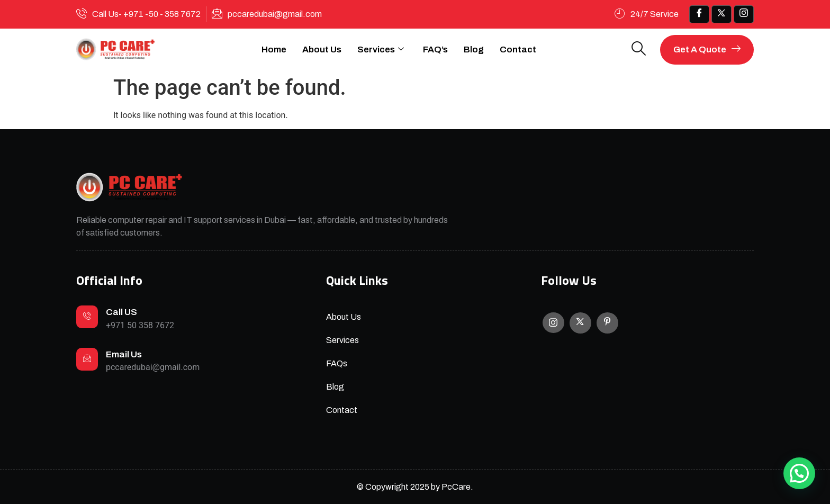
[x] (721, 14)
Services (381, 50)
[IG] (744, 14)
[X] (580, 323)
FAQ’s (435, 49)
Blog (474, 49)
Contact (518, 49)
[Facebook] (699, 14)
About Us (322, 49)
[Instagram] (553, 323)
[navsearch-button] (639, 49)
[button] (799, 473)
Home (274, 49)
